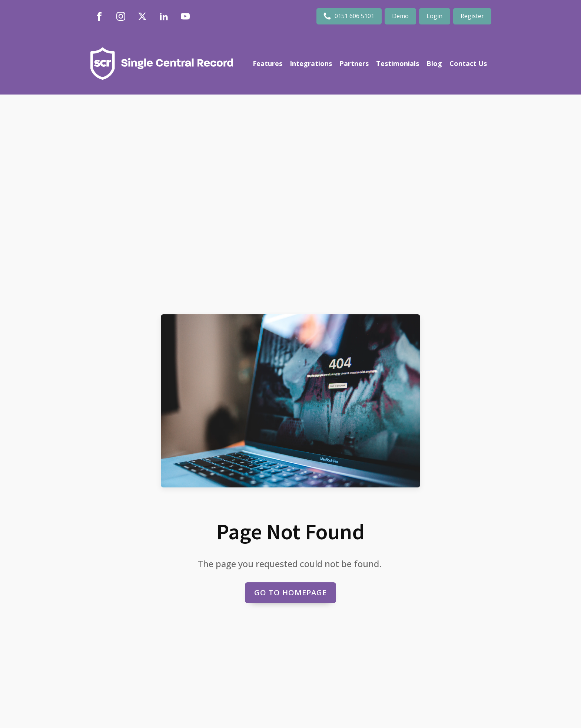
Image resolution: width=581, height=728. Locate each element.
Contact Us (468, 63)
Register (472, 16)
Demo (400, 16)
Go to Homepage (290, 593)
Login (434, 16)
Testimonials (398, 63)
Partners (354, 63)
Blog (434, 63)
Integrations (311, 63)
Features (268, 63)
